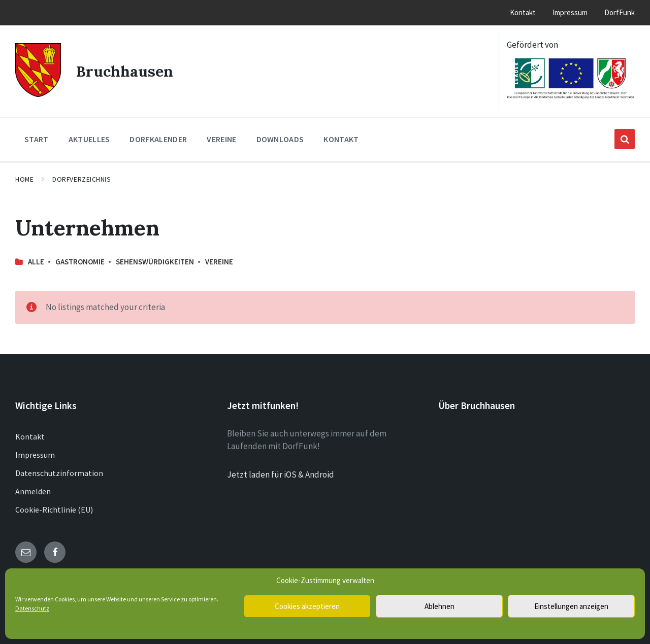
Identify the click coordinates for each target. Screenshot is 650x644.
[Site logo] (38, 94)
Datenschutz (32, 608)
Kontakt (30, 436)
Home (24, 179)
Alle (36, 262)
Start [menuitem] (37, 139)
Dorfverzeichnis (82, 179)
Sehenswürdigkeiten (155, 262)
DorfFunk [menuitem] (620, 12)
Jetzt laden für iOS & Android (281, 474)
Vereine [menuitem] (221, 139)
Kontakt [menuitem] (523, 12)
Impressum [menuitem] (570, 12)
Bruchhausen (125, 71)
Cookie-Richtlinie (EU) (54, 510)
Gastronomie (80, 262)
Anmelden (33, 491)
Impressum (35, 455)
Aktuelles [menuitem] (89, 139)
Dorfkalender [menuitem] (158, 139)
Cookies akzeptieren (307, 606)
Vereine (219, 262)
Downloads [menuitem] (280, 139)
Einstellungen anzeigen (571, 606)
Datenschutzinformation (59, 473)
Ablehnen (440, 606)
